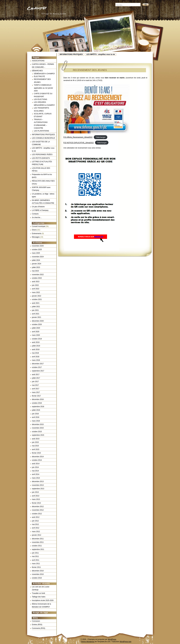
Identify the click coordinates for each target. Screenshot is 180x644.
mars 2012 (36, 532)
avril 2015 (36, 449)
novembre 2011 (38, 542)
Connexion (36, 621)
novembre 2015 (38, 428)
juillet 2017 (36, 378)
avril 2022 (36, 289)
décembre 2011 (38, 539)
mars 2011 (36, 564)
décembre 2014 (38, 457)
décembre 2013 (38, 481)
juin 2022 (35, 285)
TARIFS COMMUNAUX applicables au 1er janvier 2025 (43, 88)
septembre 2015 (38, 435)
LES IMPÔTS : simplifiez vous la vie (101, 54)
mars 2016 (36, 421)
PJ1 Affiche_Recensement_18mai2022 (78, 137)
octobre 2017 (37, 367)
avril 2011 (36, 560)
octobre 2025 (37, 250)
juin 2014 (35, 467)
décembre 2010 (38, 571)
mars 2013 (36, 499)
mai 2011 (35, 556)
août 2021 (36, 303)
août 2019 (36, 342)
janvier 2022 (36, 296)
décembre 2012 (38, 507)
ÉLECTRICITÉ (39, 76)
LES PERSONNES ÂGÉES (42, 154)
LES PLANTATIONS (41, 131)
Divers (34, 230)
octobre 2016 (37, 403)
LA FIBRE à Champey (40, 210)
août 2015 (36, 439)
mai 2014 (35, 471)
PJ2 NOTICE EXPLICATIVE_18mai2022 (79, 143)
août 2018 (36, 349)
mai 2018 (35, 353)
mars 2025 (36, 253)
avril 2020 (36, 332)
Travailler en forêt (38, 593)
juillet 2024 (36, 260)
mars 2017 (36, 392)
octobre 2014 (37, 460)
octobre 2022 (37, 278)
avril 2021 (36, 314)
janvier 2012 (36, 535)
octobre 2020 (37, 324)
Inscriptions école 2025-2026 (43, 600)
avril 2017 (36, 389)
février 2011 (36, 567)
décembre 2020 (38, 321)
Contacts (35, 214)
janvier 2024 (36, 264)
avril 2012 (36, 528)
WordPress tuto (125, 642)
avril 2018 (36, 357)
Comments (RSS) (39, 628)
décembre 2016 (38, 399)
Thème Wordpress (87, 642)
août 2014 (36, 464)
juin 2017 (35, 382)
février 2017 (36, 396)
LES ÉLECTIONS (40, 99)
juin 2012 (35, 521)
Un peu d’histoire (38, 207)
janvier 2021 (36, 317)
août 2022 (36, 282)
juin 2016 (35, 414)
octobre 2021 (37, 299)
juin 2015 (35, 442)
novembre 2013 (38, 485)
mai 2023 (35, 271)
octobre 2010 (37, 578)
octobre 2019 (37, 339)
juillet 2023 (36, 267)
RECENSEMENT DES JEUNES (90, 70)
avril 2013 (36, 496)
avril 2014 (36, 474)
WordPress (112, 639)
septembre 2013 (38, 489)
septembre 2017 (38, 371)
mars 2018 (36, 360)
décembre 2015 (38, 424)
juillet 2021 (36, 307)
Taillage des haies (39, 597)
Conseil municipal (39, 226)
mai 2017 (35, 385)
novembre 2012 (38, 510)
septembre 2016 (38, 407)
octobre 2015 (37, 432)
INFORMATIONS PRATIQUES (71, 54)
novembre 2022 (38, 275)
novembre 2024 (38, 257)
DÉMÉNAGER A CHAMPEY (44, 74)
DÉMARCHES (37, 71)
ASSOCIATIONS (38, 61)
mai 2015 (35, 446)
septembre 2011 (38, 549)
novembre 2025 (38, 246)
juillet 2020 (36, 328)
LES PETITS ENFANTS (41, 158)
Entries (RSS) (37, 625)
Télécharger (100, 137)
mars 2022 (36, 292)
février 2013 (36, 503)
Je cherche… (37, 217)
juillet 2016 (36, 410)
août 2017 (36, 375)
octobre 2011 (37, 546)
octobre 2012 (37, 514)
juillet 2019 (36, 346)
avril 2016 (36, 417)
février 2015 (36, 453)
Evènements (37, 234)
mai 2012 (35, 524)
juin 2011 (35, 553)
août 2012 (36, 517)
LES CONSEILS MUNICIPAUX (43, 138)
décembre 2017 (38, 364)
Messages (36, 237)
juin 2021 (35, 310)
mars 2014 (36, 478)
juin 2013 (35, 492)
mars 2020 (36, 335)
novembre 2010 (38, 574)
